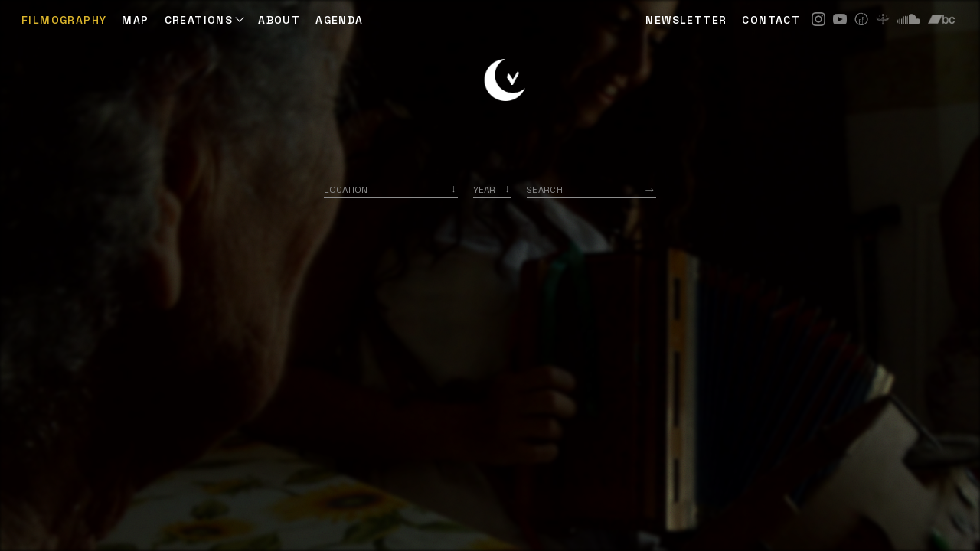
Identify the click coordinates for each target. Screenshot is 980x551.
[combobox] (391, 189)
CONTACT (771, 20)
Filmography (64, 20)
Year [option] (484, 189)
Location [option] (346, 189)
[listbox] (492, 189)
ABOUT (279, 20)
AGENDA (339, 20)
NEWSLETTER (686, 20)
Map (135, 20)
